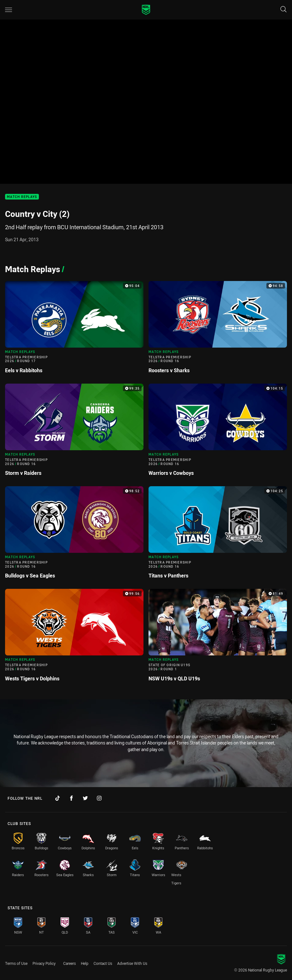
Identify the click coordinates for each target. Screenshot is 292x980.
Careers (70, 963)
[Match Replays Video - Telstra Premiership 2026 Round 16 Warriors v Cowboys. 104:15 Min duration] (218, 432)
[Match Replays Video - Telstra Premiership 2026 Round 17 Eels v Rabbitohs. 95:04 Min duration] (74, 330)
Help (85, 963)
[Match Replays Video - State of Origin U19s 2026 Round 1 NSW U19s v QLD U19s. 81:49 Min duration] (218, 638)
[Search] (283, 10)
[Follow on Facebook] (71, 798)
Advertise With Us (132, 963)
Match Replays (22, 197)
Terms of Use (16, 963)
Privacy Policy (44, 963)
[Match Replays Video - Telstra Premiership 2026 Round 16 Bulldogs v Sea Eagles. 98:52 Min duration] (74, 535)
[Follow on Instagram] (99, 798)
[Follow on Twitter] (85, 798)
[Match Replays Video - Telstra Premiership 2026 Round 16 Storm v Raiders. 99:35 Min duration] (74, 432)
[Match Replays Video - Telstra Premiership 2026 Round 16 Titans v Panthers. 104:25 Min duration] (218, 535)
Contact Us (103, 963)
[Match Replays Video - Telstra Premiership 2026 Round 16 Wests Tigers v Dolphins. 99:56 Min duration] (74, 638)
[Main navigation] (9, 10)
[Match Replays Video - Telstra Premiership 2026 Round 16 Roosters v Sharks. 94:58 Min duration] (218, 330)
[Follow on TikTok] (58, 798)
